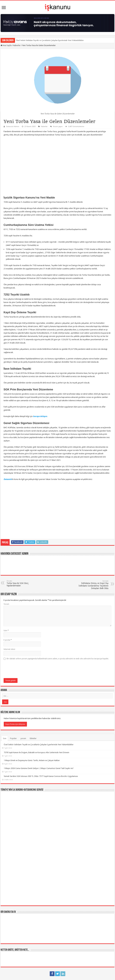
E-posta (8, 640)
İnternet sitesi (9, 649)
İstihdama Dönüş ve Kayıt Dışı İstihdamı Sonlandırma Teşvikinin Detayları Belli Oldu (93, 585)
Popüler (13, 738)
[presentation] (26, 669)
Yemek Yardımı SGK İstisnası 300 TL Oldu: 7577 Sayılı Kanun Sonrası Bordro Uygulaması (41, 776)
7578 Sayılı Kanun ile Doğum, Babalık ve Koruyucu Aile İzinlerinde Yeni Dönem (36, 752)
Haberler (17, 45)
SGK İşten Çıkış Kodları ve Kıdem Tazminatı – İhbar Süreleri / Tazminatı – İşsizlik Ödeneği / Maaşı (52, 936)
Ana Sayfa (6, 45)
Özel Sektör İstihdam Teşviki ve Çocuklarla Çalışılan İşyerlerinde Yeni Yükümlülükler (50, 40)
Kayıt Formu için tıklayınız (15, 724)
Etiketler (33, 738)
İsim (6, 630)
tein (58, 969)
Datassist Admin (13, 127)
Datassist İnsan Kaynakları (72, 976)
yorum (23, 738)
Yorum (6, 604)
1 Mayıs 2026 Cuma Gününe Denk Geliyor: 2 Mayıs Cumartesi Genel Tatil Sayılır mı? (39, 768)
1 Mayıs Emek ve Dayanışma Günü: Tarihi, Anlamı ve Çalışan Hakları (32, 760)
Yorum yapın (58, 127)
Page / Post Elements (12, 952)
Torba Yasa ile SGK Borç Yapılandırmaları (22, 583)
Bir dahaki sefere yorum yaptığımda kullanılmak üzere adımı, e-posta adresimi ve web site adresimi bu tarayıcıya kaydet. (58, 659)
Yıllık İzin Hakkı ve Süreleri (16, 944)
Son (5, 738)
